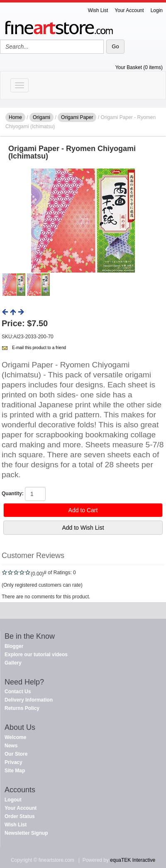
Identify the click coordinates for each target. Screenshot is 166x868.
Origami (41, 117)
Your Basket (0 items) (139, 67)
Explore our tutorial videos (36, 655)
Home (15, 117)
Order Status (20, 816)
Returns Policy (22, 708)
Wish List (98, 10)
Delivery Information (29, 700)
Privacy (13, 762)
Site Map (15, 771)
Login (157, 10)
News (11, 746)
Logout (13, 800)
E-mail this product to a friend (39, 348)
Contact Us (18, 692)
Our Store (16, 754)
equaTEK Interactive (133, 860)
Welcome (15, 737)
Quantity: (13, 494)
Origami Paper (77, 117)
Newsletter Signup (26, 833)
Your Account (129, 10)
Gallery (13, 663)
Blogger (14, 646)
